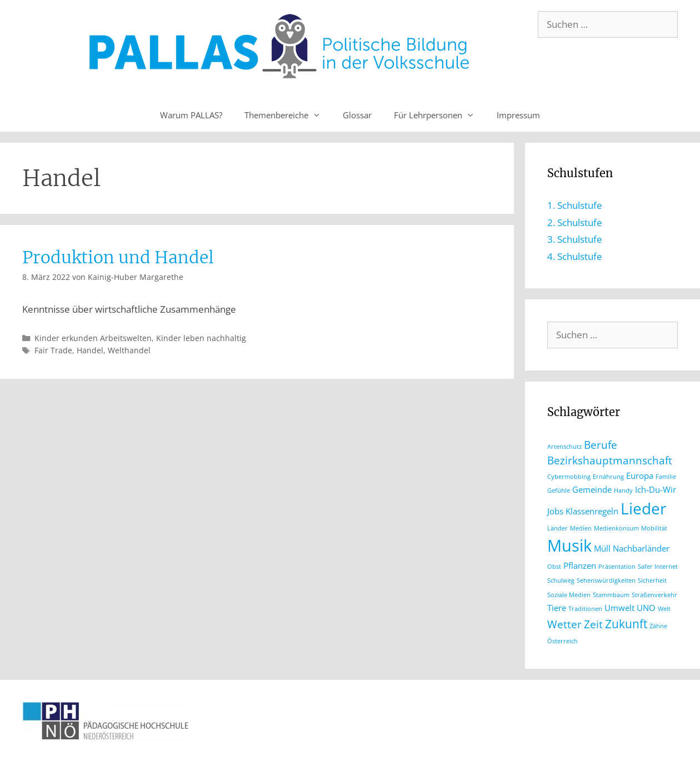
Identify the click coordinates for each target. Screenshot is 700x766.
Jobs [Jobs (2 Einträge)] (555, 511)
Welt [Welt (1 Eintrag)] (664, 609)
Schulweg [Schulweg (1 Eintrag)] (561, 580)
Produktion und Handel (118, 257)
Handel (90, 350)
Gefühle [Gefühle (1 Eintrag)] (559, 490)
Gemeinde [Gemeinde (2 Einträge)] (592, 489)
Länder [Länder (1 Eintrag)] (557, 528)
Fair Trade (53, 350)
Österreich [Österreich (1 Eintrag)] (562, 641)
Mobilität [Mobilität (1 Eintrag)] (654, 528)
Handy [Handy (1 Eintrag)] (623, 490)
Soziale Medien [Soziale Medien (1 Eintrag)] (569, 595)
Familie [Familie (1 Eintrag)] (666, 477)
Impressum (518, 115)
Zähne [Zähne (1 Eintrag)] (658, 626)
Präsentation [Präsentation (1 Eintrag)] (617, 567)
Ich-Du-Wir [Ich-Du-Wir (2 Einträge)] (656, 489)
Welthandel (129, 350)
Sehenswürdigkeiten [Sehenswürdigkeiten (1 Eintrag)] (606, 580)
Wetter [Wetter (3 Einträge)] (564, 624)
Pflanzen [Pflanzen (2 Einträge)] (580, 565)
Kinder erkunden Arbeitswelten (93, 338)
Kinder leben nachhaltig (201, 338)
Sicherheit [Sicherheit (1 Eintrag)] (652, 580)
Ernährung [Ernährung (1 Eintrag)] (608, 477)
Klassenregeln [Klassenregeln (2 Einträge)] (592, 511)
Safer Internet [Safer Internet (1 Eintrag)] (658, 567)
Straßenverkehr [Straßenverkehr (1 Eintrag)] (654, 595)
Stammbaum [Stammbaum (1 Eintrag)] (611, 595)
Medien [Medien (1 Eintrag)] (581, 528)
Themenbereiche (288, 115)
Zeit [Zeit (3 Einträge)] (593, 624)
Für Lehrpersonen (440, 115)
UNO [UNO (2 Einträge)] (646, 608)
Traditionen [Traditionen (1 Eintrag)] (585, 609)
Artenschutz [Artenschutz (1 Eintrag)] (564, 447)
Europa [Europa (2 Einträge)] (640, 475)
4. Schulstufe (575, 256)
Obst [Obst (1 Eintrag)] (554, 567)
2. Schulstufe (575, 222)
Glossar (357, 115)
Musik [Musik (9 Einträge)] (569, 545)
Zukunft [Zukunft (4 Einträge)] (626, 624)
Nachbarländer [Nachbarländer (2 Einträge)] (641, 548)
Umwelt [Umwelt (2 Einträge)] (619, 608)
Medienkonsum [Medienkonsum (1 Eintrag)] (616, 528)
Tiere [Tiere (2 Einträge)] (557, 608)
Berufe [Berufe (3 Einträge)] (601, 445)
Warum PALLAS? (191, 115)
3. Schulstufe (575, 239)
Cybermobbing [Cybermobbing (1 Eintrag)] (569, 477)
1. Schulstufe (575, 205)
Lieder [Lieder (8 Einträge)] (643, 508)
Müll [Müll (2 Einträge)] (602, 548)
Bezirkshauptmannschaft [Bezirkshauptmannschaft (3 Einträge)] (610, 460)
